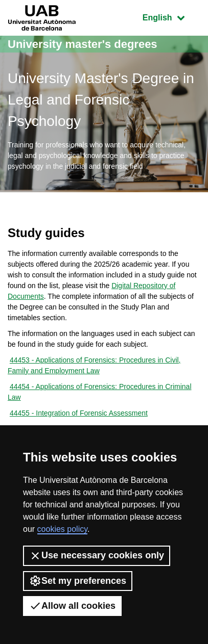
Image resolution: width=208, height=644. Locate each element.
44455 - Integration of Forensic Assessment (79, 413)
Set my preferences (78, 581)
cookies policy (62, 529)
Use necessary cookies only (97, 556)
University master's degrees (83, 44)
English (171, 17)
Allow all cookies (72, 606)
